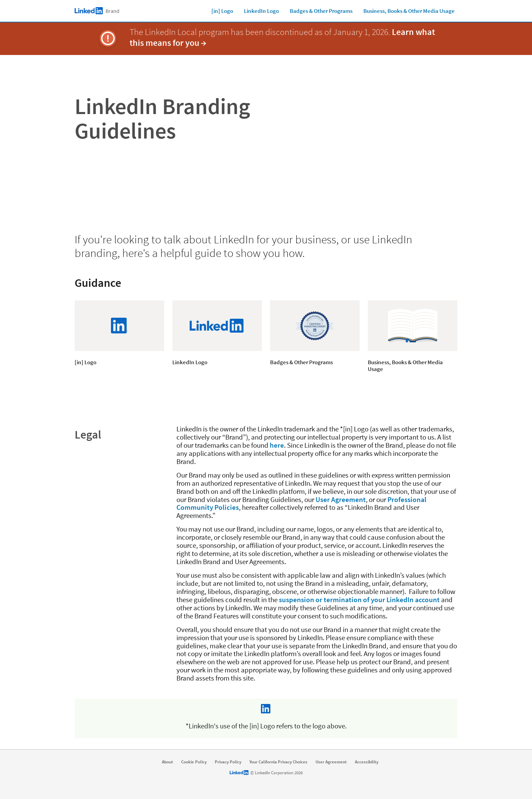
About (167, 762)
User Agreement (341, 499)
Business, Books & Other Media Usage (409, 11)
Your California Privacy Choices (278, 762)
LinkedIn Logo (261, 11)
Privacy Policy (228, 762)
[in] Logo (222, 11)
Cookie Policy (194, 762)
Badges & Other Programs (321, 11)
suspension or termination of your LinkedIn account (359, 600)
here (277, 445)
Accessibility (367, 762)
